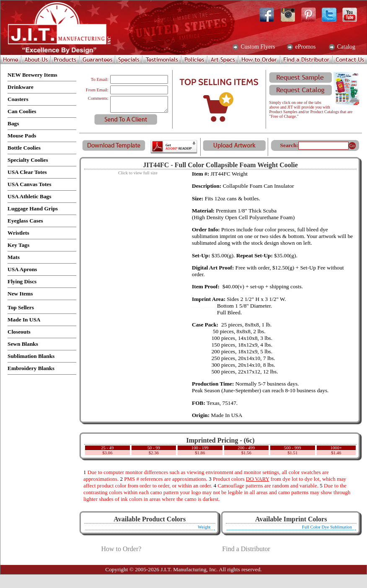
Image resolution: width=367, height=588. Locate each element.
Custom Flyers (257, 47)
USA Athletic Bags (29, 196)
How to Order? (121, 549)
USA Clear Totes (27, 172)
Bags (13, 123)
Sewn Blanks (23, 344)
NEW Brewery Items (32, 75)
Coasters (18, 99)
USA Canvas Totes (29, 184)
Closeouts (19, 332)
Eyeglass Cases (25, 221)
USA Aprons (22, 269)
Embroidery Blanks (31, 368)
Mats (14, 257)
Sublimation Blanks (31, 356)
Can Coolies (22, 111)
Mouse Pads (22, 136)
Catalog (345, 47)
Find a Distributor (246, 549)
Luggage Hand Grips (33, 209)
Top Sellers (21, 307)
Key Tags (18, 245)
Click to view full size (138, 173)
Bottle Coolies (24, 148)
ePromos (305, 47)
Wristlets (18, 233)
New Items (20, 294)
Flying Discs (22, 281)
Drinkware (21, 87)
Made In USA (24, 320)
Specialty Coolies (28, 160)
